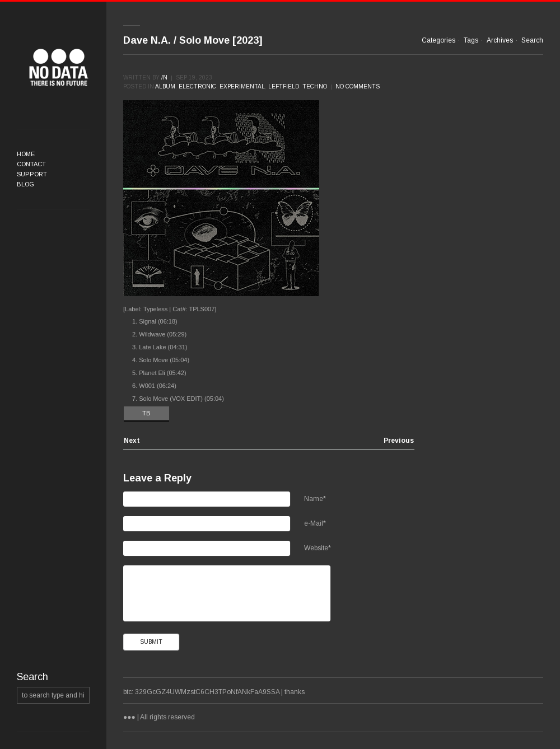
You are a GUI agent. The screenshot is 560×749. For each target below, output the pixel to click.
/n (164, 78)
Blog (25, 184)
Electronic (197, 86)
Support (32, 174)
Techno (315, 86)
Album (165, 86)
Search (532, 40)
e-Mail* (315, 523)
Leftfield (284, 86)
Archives (500, 40)
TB (146, 413)
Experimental (242, 86)
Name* (315, 499)
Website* (318, 548)
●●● (59, 67)
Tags (471, 40)
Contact (31, 164)
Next (132, 441)
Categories (438, 40)
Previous (399, 441)
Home (26, 154)
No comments (358, 86)
